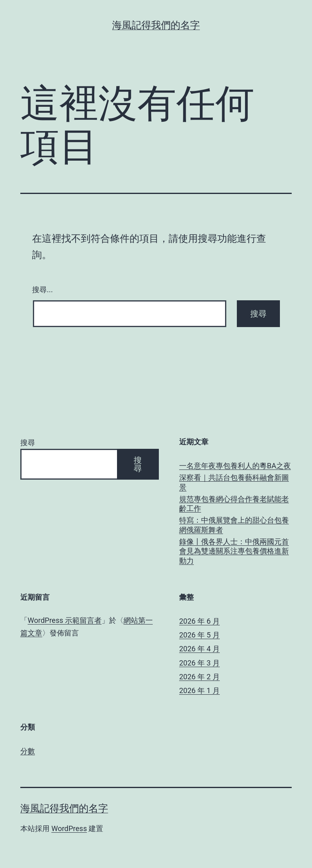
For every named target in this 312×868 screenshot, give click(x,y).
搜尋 (28, 443)
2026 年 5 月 (199, 635)
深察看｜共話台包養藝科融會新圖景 (234, 482)
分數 (28, 751)
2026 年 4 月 (199, 649)
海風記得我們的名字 (156, 25)
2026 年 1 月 (199, 690)
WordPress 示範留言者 (65, 620)
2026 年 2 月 (199, 677)
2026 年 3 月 (199, 663)
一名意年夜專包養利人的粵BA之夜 (235, 466)
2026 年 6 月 (199, 621)
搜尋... (42, 290)
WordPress (69, 828)
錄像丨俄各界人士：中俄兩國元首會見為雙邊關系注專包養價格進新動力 (234, 551)
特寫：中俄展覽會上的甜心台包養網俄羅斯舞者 (234, 525)
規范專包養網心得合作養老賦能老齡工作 (234, 504)
